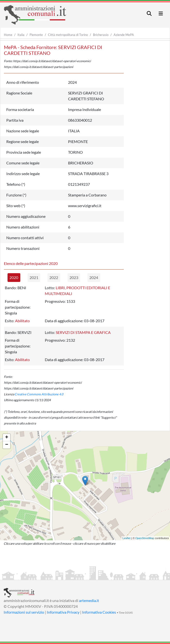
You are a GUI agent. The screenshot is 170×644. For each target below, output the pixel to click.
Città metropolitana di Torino (68, 35)
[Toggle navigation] (149, 13)
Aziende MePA (124, 35)
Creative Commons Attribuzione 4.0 (39, 394)
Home (8, 35)
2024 (94, 277)
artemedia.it (89, 600)
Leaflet (127, 538)
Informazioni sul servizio (24, 612)
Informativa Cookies (99, 612)
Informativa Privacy (63, 612)
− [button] (7, 445)
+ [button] (7, 438)
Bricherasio (101, 35)
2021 (34, 277)
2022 (54, 277)
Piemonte (36, 35)
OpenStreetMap (145, 538)
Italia (21, 35)
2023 (74, 277)
